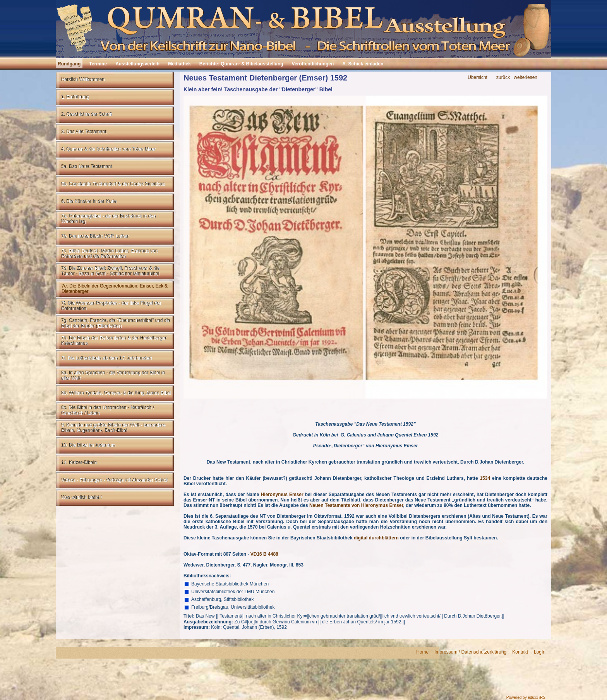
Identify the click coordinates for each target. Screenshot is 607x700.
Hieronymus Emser (282, 495)
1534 (485, 478)
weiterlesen (526, 78)
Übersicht (478, 78)
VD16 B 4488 (264, 554)
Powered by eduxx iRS (526, 697)
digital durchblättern (376, 538)
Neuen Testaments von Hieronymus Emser (356, 505)
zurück (503, 78)
